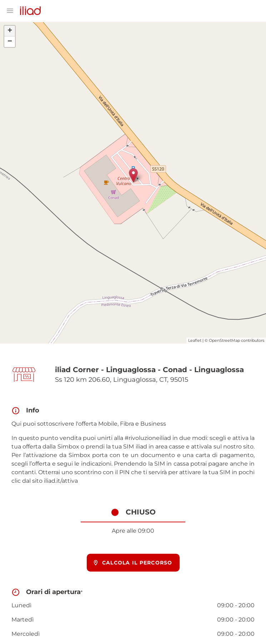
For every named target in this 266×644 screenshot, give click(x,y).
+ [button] (10, 31)
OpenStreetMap (224, 340)
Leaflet (195, 340)
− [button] (10, 42)
